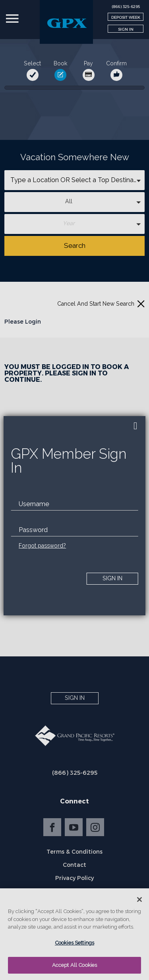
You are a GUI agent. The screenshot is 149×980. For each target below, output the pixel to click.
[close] (135, 426)
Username (34, 504)
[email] (74, 504)
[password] (74, 530)
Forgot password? (42, 546)
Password (33, 530)
